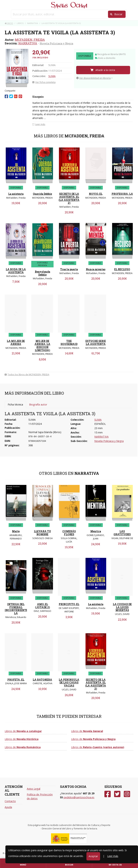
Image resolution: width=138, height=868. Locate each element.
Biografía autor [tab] (38, 404)
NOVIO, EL (96, 194)
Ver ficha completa (44, 82)
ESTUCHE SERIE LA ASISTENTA (96, 342)
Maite (16, 531)
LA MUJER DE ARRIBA (16, 342)
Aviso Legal (34, 789)
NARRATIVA (28, 43)
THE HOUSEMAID (69, 342)
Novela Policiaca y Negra (56, 43)
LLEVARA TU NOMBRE (42, 533)
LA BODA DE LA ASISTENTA (16, 271)
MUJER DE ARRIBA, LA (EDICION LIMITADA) (42, 345)
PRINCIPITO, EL (69, 604)
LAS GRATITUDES (122, 533)
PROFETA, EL (16, 680)
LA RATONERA (42, 680)
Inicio (9, 23)
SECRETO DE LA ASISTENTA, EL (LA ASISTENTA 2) (69, 198)
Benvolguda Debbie (42, 273)
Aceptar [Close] (93, 856)
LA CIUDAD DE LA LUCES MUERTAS (122, 607)
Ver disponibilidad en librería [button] (94, 78)
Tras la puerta (69, 269)
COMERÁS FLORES (69, 533)
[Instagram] (127, 794)
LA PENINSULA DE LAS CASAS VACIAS (69, 683)
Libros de (23, 731)
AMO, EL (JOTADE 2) (42, 606)
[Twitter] (117, 794)
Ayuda (8, 807)
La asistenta (16, 194)
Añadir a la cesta (103, 70)
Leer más (113, 856)
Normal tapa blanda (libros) (45, 432)
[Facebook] (108, 794)
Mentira (96, 531)
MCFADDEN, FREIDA (30, 40)
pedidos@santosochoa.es (79, 797)
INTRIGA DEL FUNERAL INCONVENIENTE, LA (16, 609)
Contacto (10, 801)
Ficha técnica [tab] (15, 404)
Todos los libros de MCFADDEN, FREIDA (27, 374)
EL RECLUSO (122, 269)
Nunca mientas (96, 269)
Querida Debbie (42, 194)
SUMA (52, 76)
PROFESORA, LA (122, 194)
